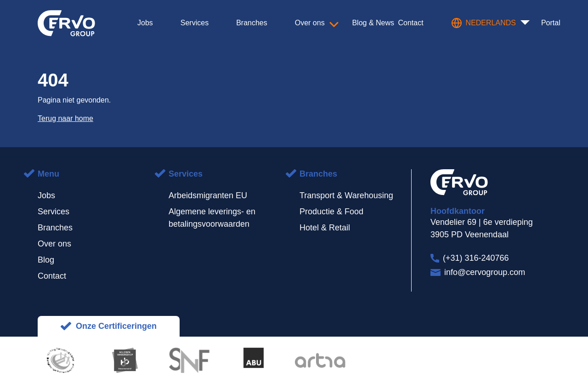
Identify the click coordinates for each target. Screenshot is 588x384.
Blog (46, 260)
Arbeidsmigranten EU (208, 195)
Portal (551, 23)
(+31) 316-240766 (476, 258)
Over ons (54, 244)
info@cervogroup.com (485, 272)
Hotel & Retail (325, 228)
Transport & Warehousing (346, 195)
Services (54, 212)
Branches (55, 228)
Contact (52, 276)
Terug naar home (65, 118)
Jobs (46, 195)
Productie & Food (331, 212)
